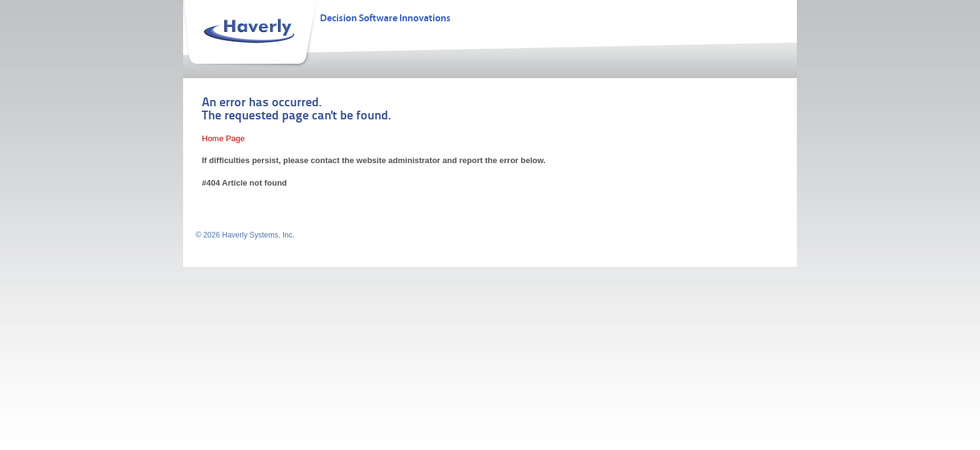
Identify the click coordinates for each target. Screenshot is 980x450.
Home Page (223, 138)
